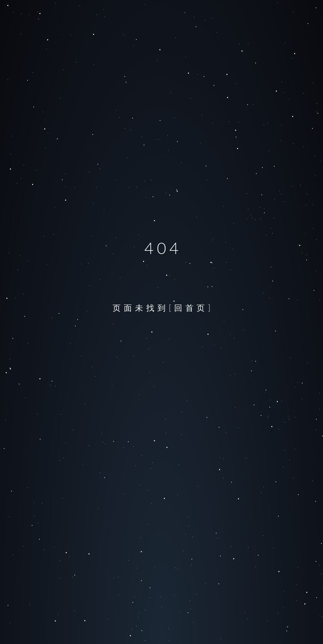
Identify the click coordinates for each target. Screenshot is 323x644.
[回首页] (191, 308)
